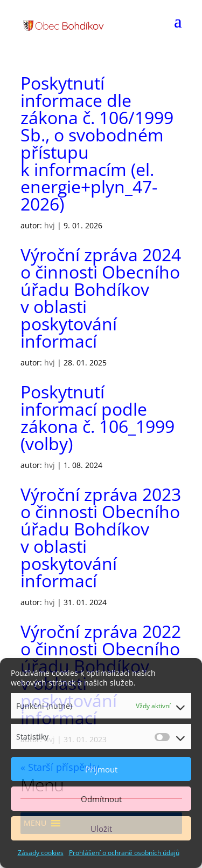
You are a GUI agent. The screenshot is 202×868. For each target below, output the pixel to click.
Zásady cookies (41, 853)
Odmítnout (101, 799)
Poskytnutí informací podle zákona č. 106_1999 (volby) (97, 418)
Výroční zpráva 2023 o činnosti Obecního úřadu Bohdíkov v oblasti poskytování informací (101, 537)
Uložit (101, 829)
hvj (50, 225)
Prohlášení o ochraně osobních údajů (124, 853)
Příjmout (101, 769)
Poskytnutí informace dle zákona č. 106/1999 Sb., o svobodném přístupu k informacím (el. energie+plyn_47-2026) (97, 143)
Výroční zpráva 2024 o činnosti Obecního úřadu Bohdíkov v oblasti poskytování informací (101, 298)
